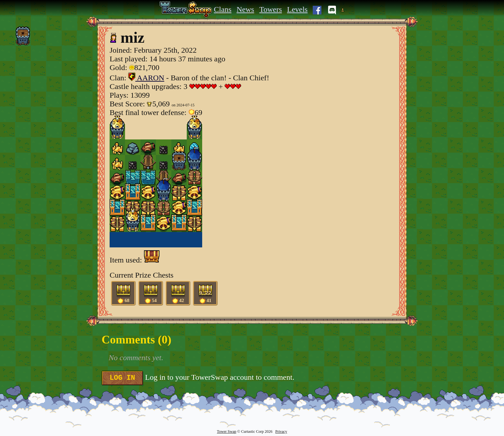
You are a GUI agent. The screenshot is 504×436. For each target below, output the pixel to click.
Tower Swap (227, 432)
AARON (146, 78)
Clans (223, 9)
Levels (297, 9)
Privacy (281, 432)
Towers (271, 9)
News (245, 9)
